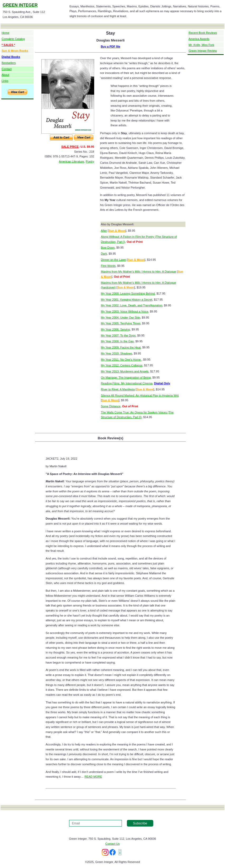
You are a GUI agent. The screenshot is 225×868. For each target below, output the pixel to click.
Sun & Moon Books (15, 51)
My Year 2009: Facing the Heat (121, 347)
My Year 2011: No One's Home (121, 360)
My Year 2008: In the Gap (117, 341)
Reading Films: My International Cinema (127, 383)
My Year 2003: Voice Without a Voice (125, 311)
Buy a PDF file (111, 46)
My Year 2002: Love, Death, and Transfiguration (131, 305)
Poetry (90, 161)
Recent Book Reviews (203, 33)
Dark (104, 254)
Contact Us (112, 844)
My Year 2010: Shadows (116, 353)
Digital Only (162, 383)
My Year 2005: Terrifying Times (121, 323)
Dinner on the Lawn (113, 260)
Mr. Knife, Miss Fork (201, 45)
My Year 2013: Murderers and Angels (125, 371)
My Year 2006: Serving (115, 329)
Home (5, 33)
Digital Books (11, 57)
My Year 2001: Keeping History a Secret (126, 300)
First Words (108, 266)
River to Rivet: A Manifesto (118, 389)
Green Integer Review (203, 51)
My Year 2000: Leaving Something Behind (128, 293)
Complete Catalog (13, 39)
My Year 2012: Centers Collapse (122, 365)
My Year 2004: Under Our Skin (120, 318)
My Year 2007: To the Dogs (118, 335)
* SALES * (8, 45)
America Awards (199, 39)
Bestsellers (9, 63)
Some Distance (111, 406)
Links (5, 81)
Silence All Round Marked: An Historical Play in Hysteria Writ (140, 395)
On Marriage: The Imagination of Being (126, 377)
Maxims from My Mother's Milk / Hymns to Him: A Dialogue (138, 272)
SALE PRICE (70, 147)
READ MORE (93, 777)
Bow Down (108, 248)
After (104, 231)
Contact (7, 69)
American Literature (71, 161)
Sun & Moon (117, 231)
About (5, 75)
